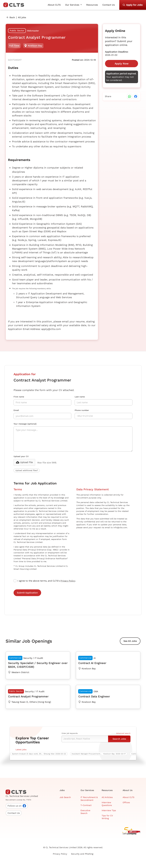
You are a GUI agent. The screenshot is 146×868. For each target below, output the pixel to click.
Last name (80, 397)
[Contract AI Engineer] (108, 665)
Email (16, 410)
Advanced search (123, 733)
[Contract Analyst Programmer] (38, 697)
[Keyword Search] (85, 739)
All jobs (22, 17)
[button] (74, 5)
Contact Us (109, 5)
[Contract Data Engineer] (108, 697)
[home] (15, 5)
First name (19, 397)
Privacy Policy (68, 581)
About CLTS (54, 5)
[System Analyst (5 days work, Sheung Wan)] (40, 754)
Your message (25, 424)
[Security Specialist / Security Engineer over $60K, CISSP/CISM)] (38, 665)
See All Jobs (130, 641)
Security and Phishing (82, 854)
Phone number (82, 410)
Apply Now (122, 64)
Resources (92, 5)
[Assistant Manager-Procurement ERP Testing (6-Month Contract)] (99, 754)
